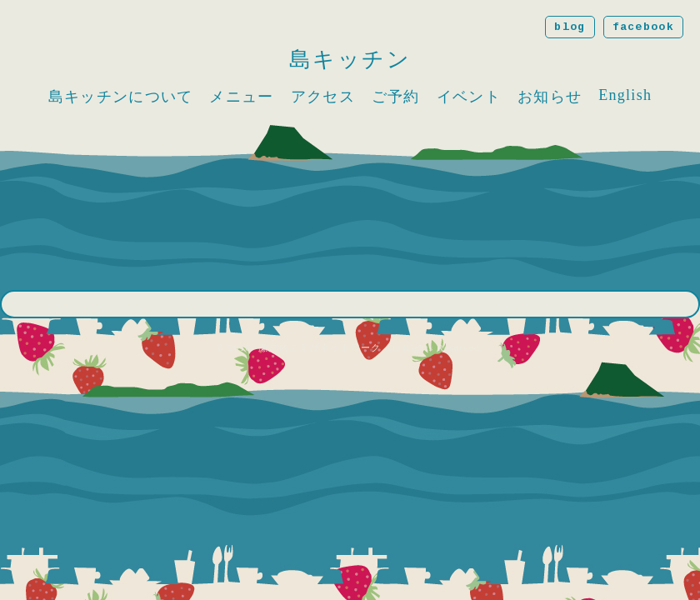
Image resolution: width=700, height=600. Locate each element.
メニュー (241, 97)
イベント (469, 97)
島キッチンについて (121, 97)
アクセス (323, 97)
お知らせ (550, 97)
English (625, 95)
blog (570, 27)
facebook (643, 27)
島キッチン (350, 60)
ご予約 (396, 97)
